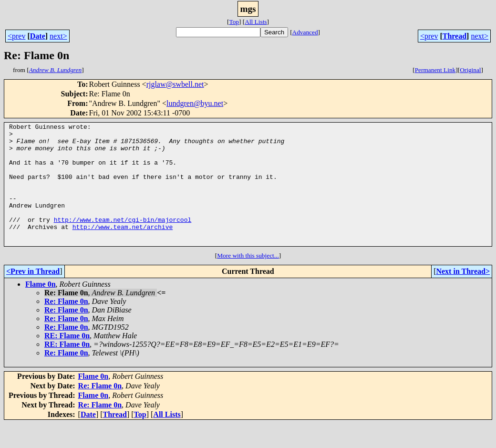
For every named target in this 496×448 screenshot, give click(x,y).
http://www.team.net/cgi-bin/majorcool (123, 240)
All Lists (256, 22)
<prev (16, 36)
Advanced (305, 32)
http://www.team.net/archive (123, 248)
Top (234, 22)
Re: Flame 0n (66, 326)
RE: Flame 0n (67, 360)
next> (58, 36)
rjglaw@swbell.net (175, 84)
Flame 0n (41, 308)
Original (470, 70)
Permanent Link (435, 70)
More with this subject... (248, 280)
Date (38, 36)
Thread (455, 36)
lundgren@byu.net (195, 103)
